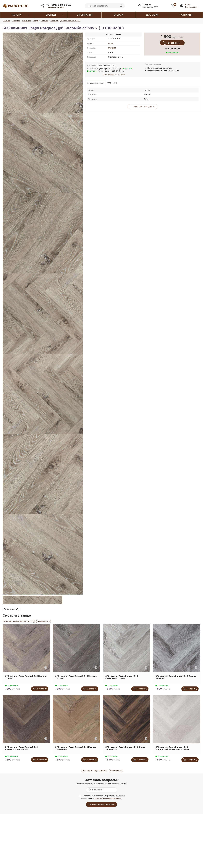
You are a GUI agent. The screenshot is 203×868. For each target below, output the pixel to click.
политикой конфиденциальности (108, 798)
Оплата (118, 15)
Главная (6, 21)
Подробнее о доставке (114, 74)
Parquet (112, 48)
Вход (188, 5)
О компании (85, 15)
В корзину (174, 43)
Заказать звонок (56, 7)
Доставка (152, 15)
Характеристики (95, 83)
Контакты (186, 15)
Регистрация (192, 7)
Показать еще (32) (142, 107)
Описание (112, 83)
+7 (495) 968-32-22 (59, 5)
